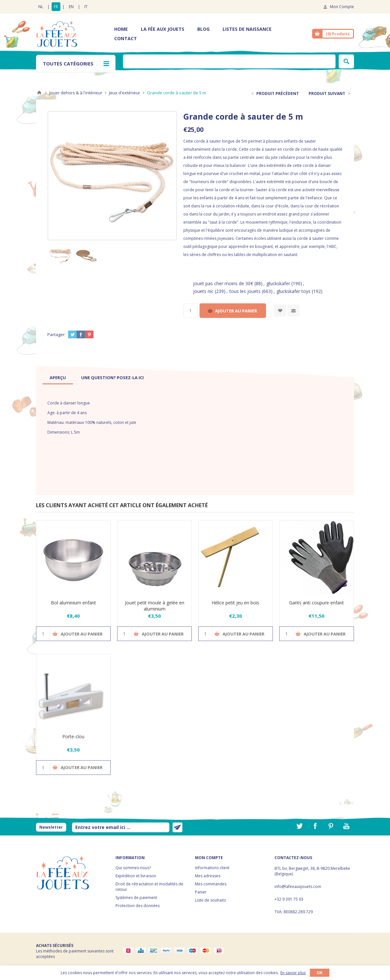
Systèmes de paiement (136, 898)
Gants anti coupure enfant (317, 603)
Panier (201, 892)
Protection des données (138, 906)
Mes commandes (211, 884)
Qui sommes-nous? (133, 868)
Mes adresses (208, 876)
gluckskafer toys (293, 291)
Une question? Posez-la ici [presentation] (112, 378)
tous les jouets (245, 291)
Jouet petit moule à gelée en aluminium (155, 606)
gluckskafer (278, 283)
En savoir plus (293, 973)
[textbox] (229, 61)
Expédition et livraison (136, 876)
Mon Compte (342, 7)
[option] (60, 255)
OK (320, 973)
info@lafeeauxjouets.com (298, 887)
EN (71, 7)
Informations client (212, 868)
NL (41, 7)
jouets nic (203, 291)
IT (86, 7)
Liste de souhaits (210, 900)
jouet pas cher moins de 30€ (223, 283)
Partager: (56, 334)
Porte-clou (73, 736)
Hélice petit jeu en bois (235, 603)
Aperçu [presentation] (58, 378)
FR (56, 7)
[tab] (58, 378)
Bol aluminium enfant (73, 603)
